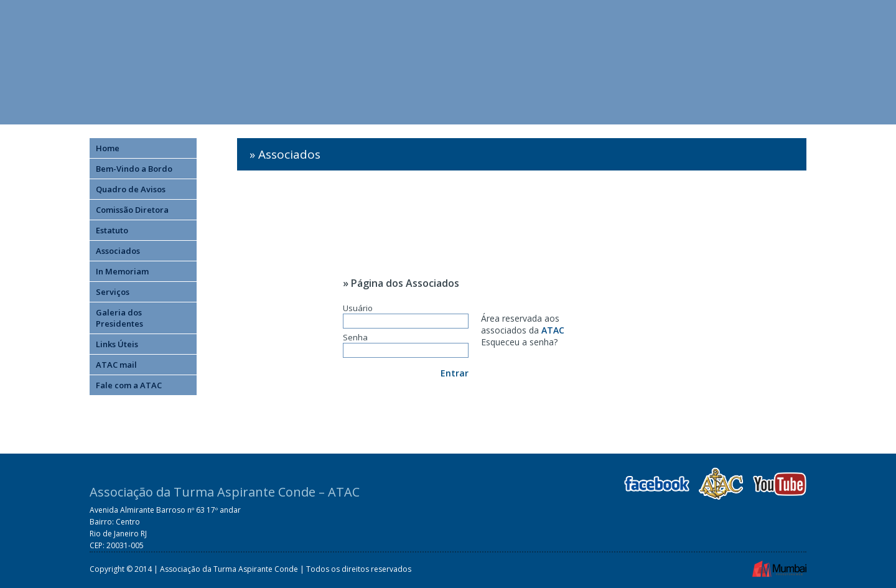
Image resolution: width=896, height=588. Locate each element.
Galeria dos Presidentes (119, 318)
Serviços (113, 292)
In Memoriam (122, 271)
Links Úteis (117, 344)
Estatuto (112, 230)
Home (108, 148)
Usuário (406, 315)
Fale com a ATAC (129, 385)
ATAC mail (116, 365)
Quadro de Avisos (131, 189)
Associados (118, 251)
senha (542, 342)
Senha (406, 345)
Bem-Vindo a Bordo (134, 169)
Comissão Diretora (132, 210)
